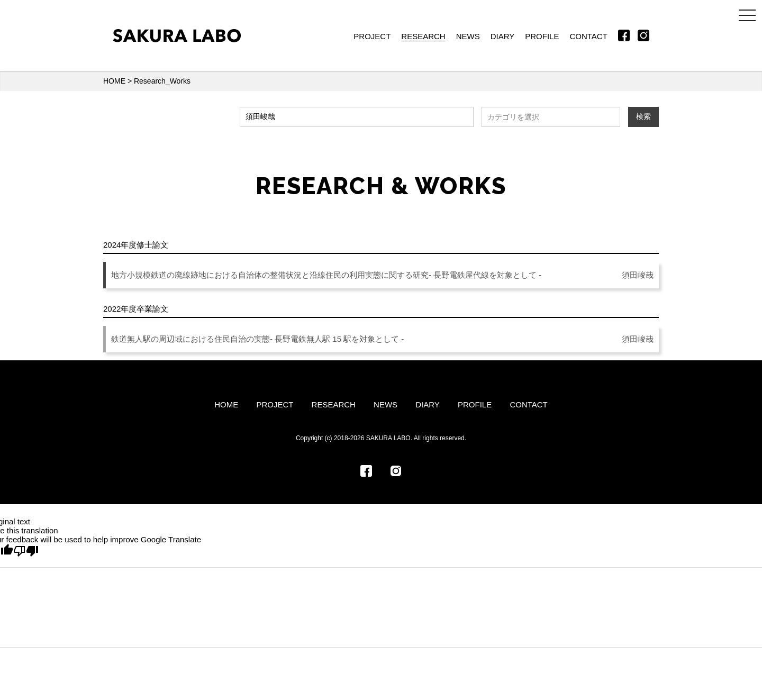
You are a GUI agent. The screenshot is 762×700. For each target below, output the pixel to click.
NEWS (468, 36)
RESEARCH (423, 36)
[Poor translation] (26, 551)
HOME (114, 81)
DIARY (503, 36)
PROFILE (542, 36)
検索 (643, 116)
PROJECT (372, 36)
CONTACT (588, 36)
